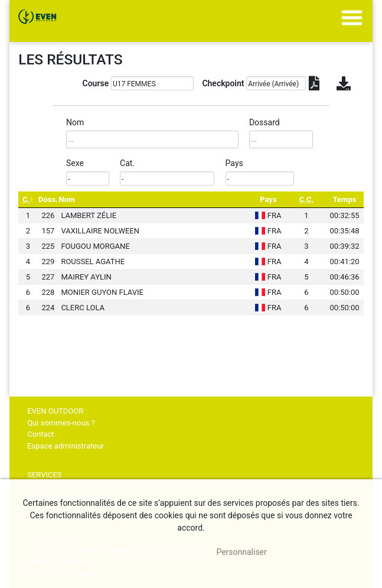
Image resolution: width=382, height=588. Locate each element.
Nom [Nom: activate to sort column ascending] (67, 199)
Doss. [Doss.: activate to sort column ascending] (48, 199)
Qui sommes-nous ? (61, 423)
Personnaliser (241, 552)
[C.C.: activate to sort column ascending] (307, 199)
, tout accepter (158, 552)
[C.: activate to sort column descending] (28, 199)
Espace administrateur (66, 446)
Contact (40, 434)
